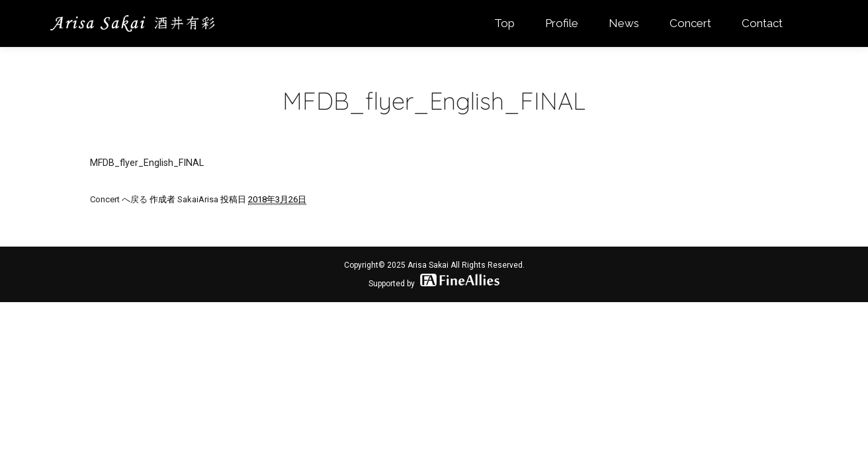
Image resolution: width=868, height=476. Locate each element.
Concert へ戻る (119, 199)
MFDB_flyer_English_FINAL (147, 163)
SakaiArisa (198, 199)
